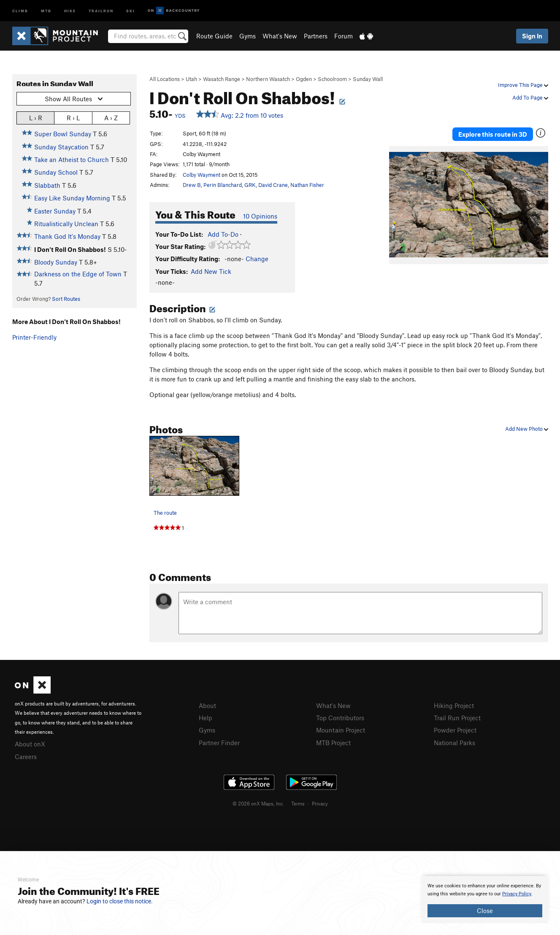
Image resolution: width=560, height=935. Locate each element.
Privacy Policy (517, 894)
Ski (131, 10)
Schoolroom (332, 79)
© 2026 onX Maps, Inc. (258, 803)
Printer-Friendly (34, 337)
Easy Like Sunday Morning (72, 198)
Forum (344, 36)
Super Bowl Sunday (63, 134)
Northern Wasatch (268, 79)
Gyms (248, 36)
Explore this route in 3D (493, 134)
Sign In (532, 36)
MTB (46, 10)
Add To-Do (223, 234)
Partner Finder (219, 743)
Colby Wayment (202, 175)
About (207, 705)
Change (257, 259)
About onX (30, 744)
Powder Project (455, 730)
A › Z (111, 118)
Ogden (304, 79)
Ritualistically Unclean (66, 224)
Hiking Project (454, 705)
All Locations (165, 79)
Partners (316, 36)
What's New (280, 36)
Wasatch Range (222, 79)
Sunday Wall (368, 79)
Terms (298, 803)
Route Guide (214, 36)
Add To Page (530, 97)
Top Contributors (340, 718)
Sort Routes (66, 299)
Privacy (320, 803)
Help (206, 718)
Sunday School (56, 172)
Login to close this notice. (120, 901)
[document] (485, 900)
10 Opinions (260, 216)
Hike (70, 10)
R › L (73, 118)
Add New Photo (527, 429)
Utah (191, 79)
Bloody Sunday (56, 262)
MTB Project (333, 743)
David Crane (273, 185)
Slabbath (47, 185)
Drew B (192, 185)
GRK (250, 185)
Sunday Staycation (61, 147)
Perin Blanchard (223, 185)
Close (485, 911)
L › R (36, 118)
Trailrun (101, 10)
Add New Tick (211, 271)
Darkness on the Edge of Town (78, 274)
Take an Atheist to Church (72, 159)
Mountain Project (341, 730)
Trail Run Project (457, 718)
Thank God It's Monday (67, 236)
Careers (26, 757)
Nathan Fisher (307, 185)
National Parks (454, 743)
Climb (20, 10)
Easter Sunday (55, 211)
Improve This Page (523, 85)
